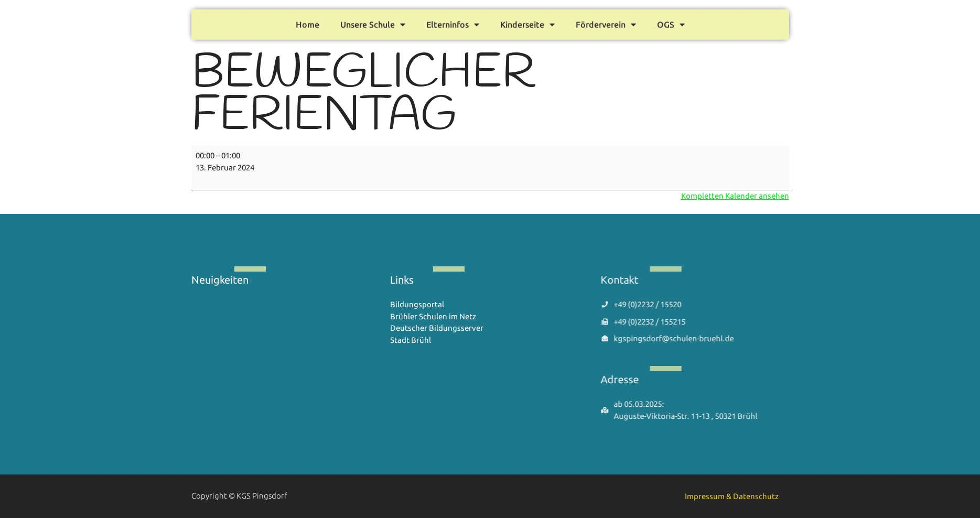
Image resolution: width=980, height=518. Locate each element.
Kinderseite (527, 22)
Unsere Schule (373, 22)
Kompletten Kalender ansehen (735, 196)
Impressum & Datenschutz (732, 496)
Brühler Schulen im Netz (433, 316)
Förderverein (606, 22)
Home (308, 22)
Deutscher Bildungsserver (437, 328)
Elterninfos (453, 22)
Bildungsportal (417, 304)
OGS (671, 22)
